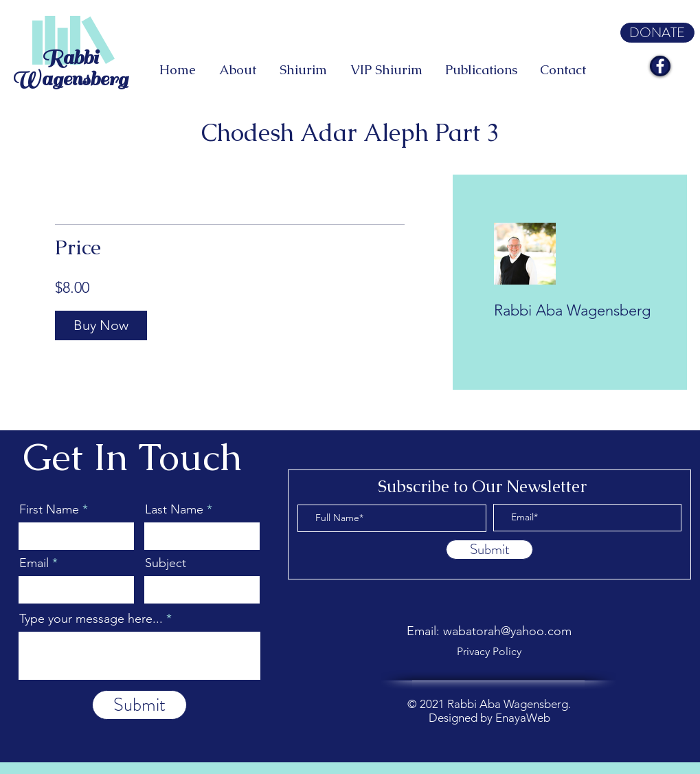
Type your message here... (91, 619)
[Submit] (139, 705)
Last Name (174, 509)
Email (34, 563)
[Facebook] (660, 66)
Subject (166, 563)
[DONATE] (657, 33)
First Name (49, 509)
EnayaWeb (523, 718)
